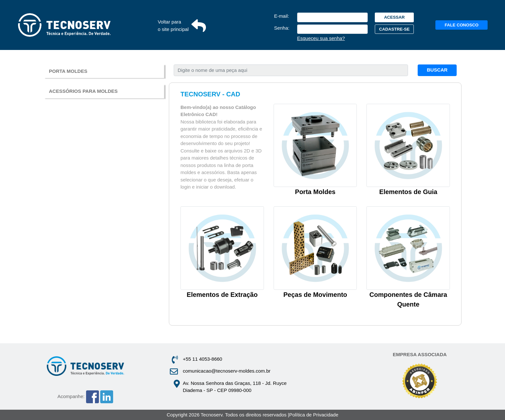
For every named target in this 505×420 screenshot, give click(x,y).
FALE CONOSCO (462, 25)
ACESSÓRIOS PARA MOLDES (83, 91)
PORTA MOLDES (68, 71)
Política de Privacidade (314, 415)
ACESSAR (394, 17)
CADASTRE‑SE (394, 29)
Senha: (282, 28)
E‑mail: (282, 16)
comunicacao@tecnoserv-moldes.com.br (227, 371)
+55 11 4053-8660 (202, 359)
